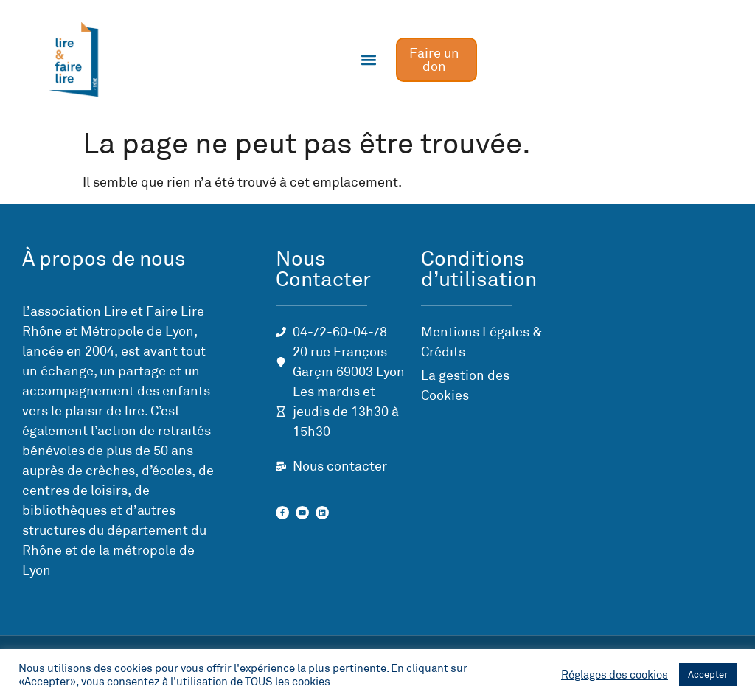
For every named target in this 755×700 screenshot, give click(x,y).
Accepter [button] (708, 675)
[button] (369, 59)
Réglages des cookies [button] (615, 675)
